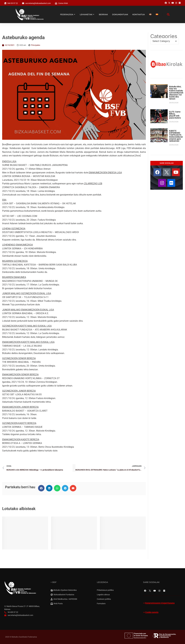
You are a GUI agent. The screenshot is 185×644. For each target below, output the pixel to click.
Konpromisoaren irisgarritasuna (160, 603)
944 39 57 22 (13, 3)
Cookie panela (152, 612)
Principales (36, 45)
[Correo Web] (56, 3)
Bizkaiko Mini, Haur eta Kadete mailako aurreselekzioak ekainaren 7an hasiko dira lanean (176, 93)
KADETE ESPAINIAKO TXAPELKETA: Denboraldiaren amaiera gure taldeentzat (176, 136)
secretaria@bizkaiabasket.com (38, 3)
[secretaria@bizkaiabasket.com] (23, 3)
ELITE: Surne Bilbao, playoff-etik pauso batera (175, 115)
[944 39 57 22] (5, 3)
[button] (41, 488)
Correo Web (63, 3)
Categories (164, 36)
